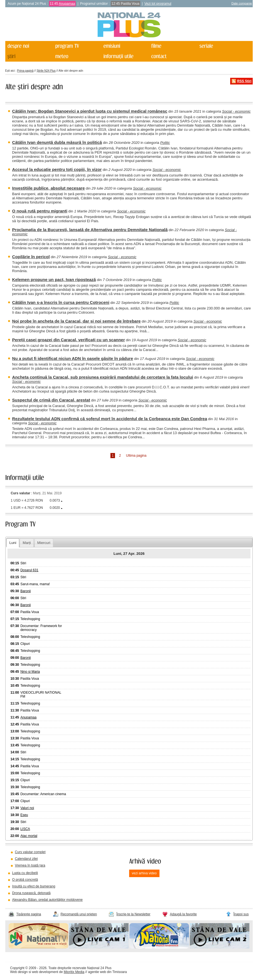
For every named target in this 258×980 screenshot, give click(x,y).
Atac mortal (29, 836)
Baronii (25, 591)
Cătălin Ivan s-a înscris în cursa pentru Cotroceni (61, 302)
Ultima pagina (136, 456)
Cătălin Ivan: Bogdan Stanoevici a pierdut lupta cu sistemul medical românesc (90, 111)
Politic (165, 143)
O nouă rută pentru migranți (40, 211)
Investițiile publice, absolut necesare (49, 188)
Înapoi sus (241, 914)
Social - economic (236, 111)
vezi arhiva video (144, 873)
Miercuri (44, 543)
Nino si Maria (30, 672)
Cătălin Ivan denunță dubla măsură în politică (57, 142)
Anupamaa (67, 4)
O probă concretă (25, 880)
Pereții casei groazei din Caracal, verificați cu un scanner (69, 340)
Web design (19, 972)
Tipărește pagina (29, 914)
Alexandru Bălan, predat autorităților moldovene (48, 900)
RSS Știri (244, 81)
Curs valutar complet (30, 852)
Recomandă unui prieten (79, 914)
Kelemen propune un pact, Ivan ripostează (54, 280)
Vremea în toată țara (30, 865)
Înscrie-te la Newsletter (133, 914)
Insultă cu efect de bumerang (34, 886)
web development (45, 972)
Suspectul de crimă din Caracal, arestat (51, 400)
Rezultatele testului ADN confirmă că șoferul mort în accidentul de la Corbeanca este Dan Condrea (110, 419)
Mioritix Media (74, 972)
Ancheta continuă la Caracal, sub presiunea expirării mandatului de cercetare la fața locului (103, 377)
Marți (27, 543)
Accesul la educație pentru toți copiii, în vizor (57, 169)
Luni (13, 543)
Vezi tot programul (158, 4)
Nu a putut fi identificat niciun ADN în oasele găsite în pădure (73, 358)
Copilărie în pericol (31, 257)
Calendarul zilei (26, 859)
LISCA (25, 829)
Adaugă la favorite (183, 914)
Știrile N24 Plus (46, 71)
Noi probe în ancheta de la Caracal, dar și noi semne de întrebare (77, 321)
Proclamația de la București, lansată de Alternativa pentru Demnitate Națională (90, 230)
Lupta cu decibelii (25, 873)
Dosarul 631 (29, 570)
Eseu (24, 815)
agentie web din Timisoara (107, 972)
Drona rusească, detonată (31, 893)
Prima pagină (25, 71)
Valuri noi (27, 808)
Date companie (242, 3)
